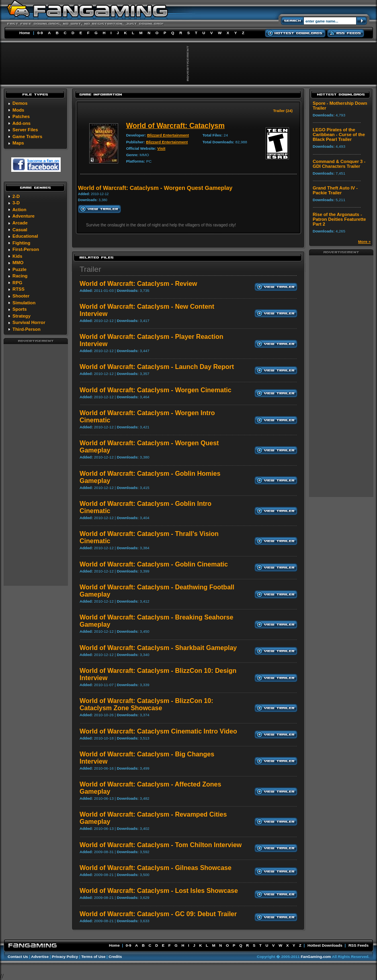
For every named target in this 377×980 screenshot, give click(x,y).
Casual (20, 230)
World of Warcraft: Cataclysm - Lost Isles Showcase (159, 891)
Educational (25, 236)
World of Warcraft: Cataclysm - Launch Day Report (157, 367)
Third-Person (27, 329)
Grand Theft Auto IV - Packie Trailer (335, 190)
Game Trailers (27, 137)
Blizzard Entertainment (168, 135)
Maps (18, 143)
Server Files (25, 130)
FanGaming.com (316, 957)
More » (364, 241)
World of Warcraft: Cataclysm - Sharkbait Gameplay (158, 648)
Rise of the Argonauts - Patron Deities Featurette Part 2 (339, 219)
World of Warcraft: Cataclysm (175, 126)
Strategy (22, 316)
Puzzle (19, 269)
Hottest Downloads (325, 945)
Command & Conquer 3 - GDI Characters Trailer (339, 164)
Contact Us (18, 957)
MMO (18, 263)
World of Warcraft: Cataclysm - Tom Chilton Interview (161, 845)
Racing (20, 276)
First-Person (26, 249)
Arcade (20, 223)
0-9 (40, 33)
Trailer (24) (283, 111)
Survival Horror (29, 322)
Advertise (40, 957)
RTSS (18, 289)
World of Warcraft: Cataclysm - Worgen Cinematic (156, 390)
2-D (16, 196)
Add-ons (22, 123)
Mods (18, 110)
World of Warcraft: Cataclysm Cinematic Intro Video (158, 731)
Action (19, 210)
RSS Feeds (359, 945)
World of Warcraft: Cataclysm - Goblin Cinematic (154, 564)
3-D (16, 203)
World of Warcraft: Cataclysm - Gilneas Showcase (156, 868)
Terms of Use (93, 957)
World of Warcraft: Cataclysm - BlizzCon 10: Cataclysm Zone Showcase (146, 704)
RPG (17, 283)
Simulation (24, 303)
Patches (21, 116)
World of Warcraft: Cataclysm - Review (138, 284)
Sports (19, 309)
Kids (17, 256)
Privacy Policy (65, 957)
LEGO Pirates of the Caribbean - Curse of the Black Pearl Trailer (339, 134)
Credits (115, 957)
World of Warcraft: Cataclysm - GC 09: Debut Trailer (158, 914)
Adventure (24, 216)
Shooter (21, 296)
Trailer (90, 269)
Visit (161, 148)
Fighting (21, 243)
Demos (20, 103)
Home (25, 33)
